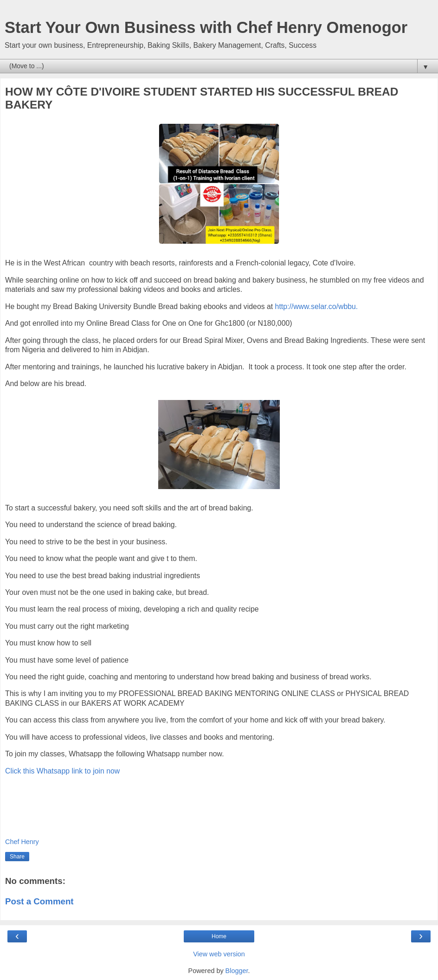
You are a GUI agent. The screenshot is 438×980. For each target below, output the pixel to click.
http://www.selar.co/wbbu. (317, 306)
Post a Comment (39, 901)
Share (17, 857)
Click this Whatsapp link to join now (62, 771)
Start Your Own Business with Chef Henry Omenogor (206, 27)
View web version (219, 954)
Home (219, 936)
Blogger (237, 971)
